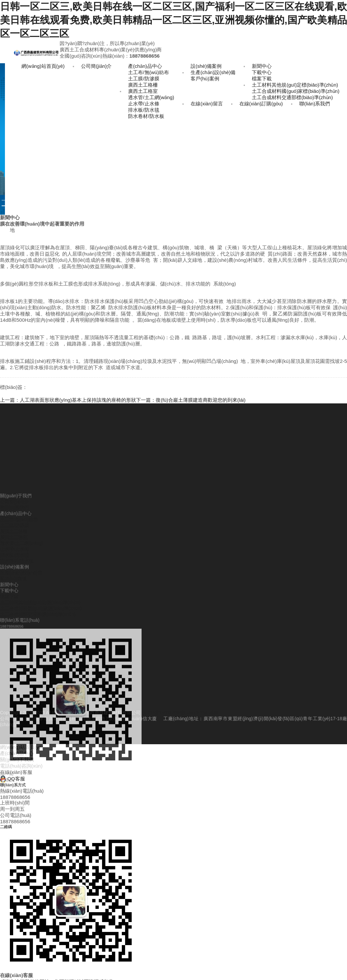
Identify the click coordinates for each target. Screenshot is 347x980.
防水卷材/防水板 (146, 116)
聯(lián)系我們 (315, 104)
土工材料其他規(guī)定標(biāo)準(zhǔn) (295, 85)
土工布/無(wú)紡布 (148, 72)
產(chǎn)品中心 (145, 66)
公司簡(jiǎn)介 (96, 66)
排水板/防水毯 (144, 110)
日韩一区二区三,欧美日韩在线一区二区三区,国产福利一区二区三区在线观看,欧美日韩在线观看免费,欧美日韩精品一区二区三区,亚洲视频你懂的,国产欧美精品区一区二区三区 (173, 20)
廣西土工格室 (143, 91)
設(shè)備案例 (206, 66)
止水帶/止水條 (144, 104)
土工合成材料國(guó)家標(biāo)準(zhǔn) (296, 91)
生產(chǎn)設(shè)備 (213, 72)
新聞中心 (262, 66)
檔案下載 (262, 79)
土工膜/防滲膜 (144, 79)
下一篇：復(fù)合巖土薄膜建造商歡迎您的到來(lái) (191, 400)
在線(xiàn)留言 (207, 104)
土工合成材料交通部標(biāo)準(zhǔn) (292, 97)
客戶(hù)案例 (205, 79)
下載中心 (262, 72)
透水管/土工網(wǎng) (151, 97)
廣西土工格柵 (143, 85)
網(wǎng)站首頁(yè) (43, 66)
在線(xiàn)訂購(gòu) (261, 104)
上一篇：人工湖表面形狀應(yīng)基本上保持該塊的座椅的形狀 (68, 400)
